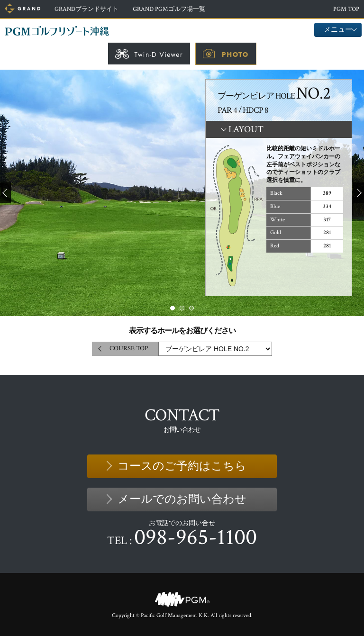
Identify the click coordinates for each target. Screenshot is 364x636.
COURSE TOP (129, 348)
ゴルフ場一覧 (169, 9)
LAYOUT (246, 129)
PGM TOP (346, 9)
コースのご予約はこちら (182, 466)
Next (359, 193)
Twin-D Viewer (159, 55)
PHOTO (235, 55)
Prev (5, 193)
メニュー (338, 30)
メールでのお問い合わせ (182, 499)
